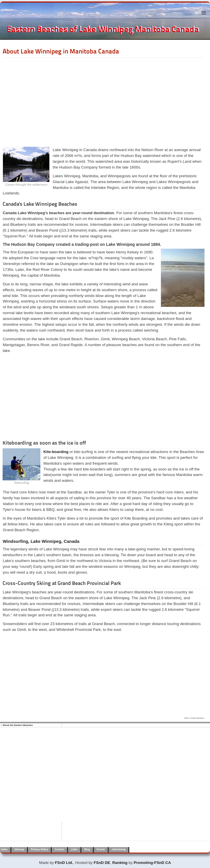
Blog (87, 849)
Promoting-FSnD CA (152, 863)
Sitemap (19, 849)
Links (74, 849)
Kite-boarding (56, 452)
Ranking (120, 863)
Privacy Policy (39, 849)
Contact (59, 849)
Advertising (119, 849)
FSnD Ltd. (64, 863)
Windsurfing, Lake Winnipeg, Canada (41, 541)
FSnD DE (102, 863)
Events (101, 849)
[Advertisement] (103, 101)
